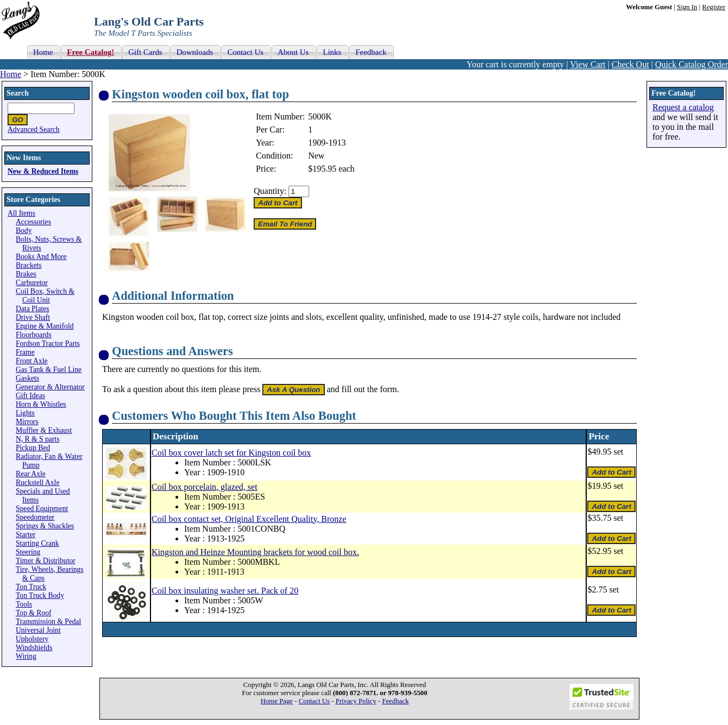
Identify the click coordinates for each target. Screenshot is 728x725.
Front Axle (32, 361)
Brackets (29, 265)
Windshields (34, 648)
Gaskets (27, 378)
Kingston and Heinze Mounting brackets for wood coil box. (255, 552)
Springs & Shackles (45, 526)
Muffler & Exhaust (44, 430)
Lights (25, 413)
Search (18, 93)
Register (714, 7)
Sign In (687, 7)
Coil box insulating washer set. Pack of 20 (225, 591)
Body (24, 231)
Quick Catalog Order (692, 64)
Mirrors (27, 422)
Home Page (277, 701)
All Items (21, 213)
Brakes (26, 274)
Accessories (33, 222)
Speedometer (35, 517)
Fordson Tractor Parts (48, 343)
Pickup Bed (33, 448)
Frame (25, 352)
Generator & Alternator (50, 387)
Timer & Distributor (46, 561)
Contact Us (314, 701)
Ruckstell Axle (37, 483)
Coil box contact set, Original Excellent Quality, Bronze (249, 519)
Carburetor (32, 283)
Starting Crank (37, 543)
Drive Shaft (33, 317)
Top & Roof (34, 613)
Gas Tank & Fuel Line (49, 370)
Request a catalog (683, 107)
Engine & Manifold (45, 326)
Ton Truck (31, 587)
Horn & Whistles (41, 404)
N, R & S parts (37, 439)
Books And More (41, 257)
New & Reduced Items (43, 171)
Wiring (26, 656)
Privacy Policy (356, 701)
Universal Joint (38, 630)
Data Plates (33, 309)
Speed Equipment (42, 509)
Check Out (630, 64)
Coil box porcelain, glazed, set (205, 487)
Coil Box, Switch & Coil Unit (45, 296)
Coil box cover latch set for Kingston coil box (231, 453)
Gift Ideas (30, 396)
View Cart (588, 64)
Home (11, 74)
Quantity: (270, 191)
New (316, 156)
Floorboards (34, 335)
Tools (24, 604)
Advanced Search (34, 130)
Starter (26, 535)
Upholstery (32, 639)
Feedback (395, 701)
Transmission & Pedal (48, 622)
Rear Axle (31, 474)
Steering (28, 552)
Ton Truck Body (40, 595)
